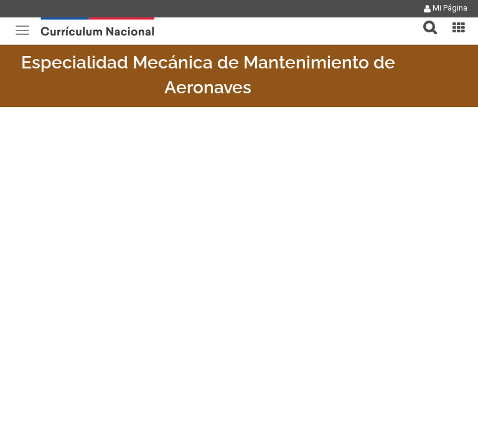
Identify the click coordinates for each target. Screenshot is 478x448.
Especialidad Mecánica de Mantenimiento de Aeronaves (208, 75)
